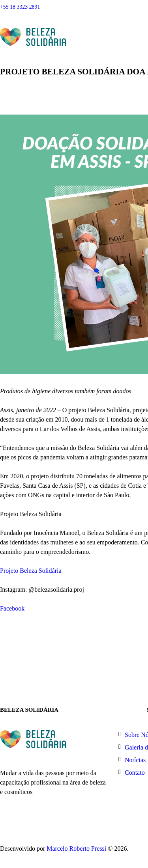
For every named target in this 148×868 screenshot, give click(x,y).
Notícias (135, 760)
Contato (135, 773)
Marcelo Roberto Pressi (76, 849)
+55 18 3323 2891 (20, 7)
